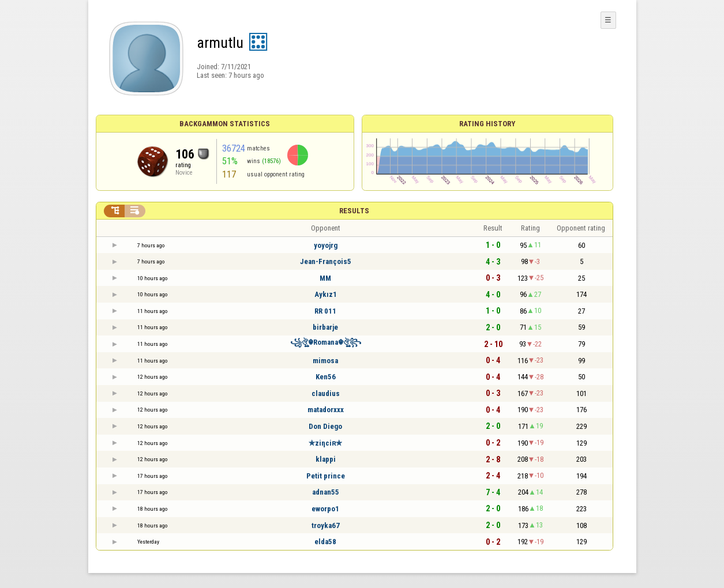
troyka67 (326, 525)
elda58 (325, 542)
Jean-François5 (326, 261)
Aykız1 (326, 294)
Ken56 (326, 377)
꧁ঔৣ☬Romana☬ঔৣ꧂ (326, 342)
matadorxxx (326, 410)
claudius (326, 393)
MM (325, 278)
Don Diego (325, 426)
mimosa (325, 361)
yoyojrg (326, 245)
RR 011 (325, 311)
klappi (326, 459)
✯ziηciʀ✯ (325, 443)
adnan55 (326, 492)
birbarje (325, 327)
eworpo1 (325, 509)
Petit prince (326, 476)
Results (354, 211)
